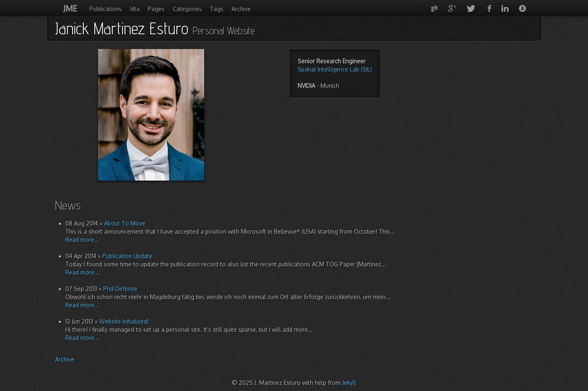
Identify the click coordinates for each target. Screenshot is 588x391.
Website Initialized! (124, 321)
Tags (217, 9)
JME (70, 8)
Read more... (82, 240)
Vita (135, 9)
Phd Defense (120, 289)
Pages (156, 9)
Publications (106, 9)
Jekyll (349, 383)
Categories (187, 9)
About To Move (125, 223)
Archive (241, 9)
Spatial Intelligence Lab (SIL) (335, 69)
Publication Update (127, 256)
